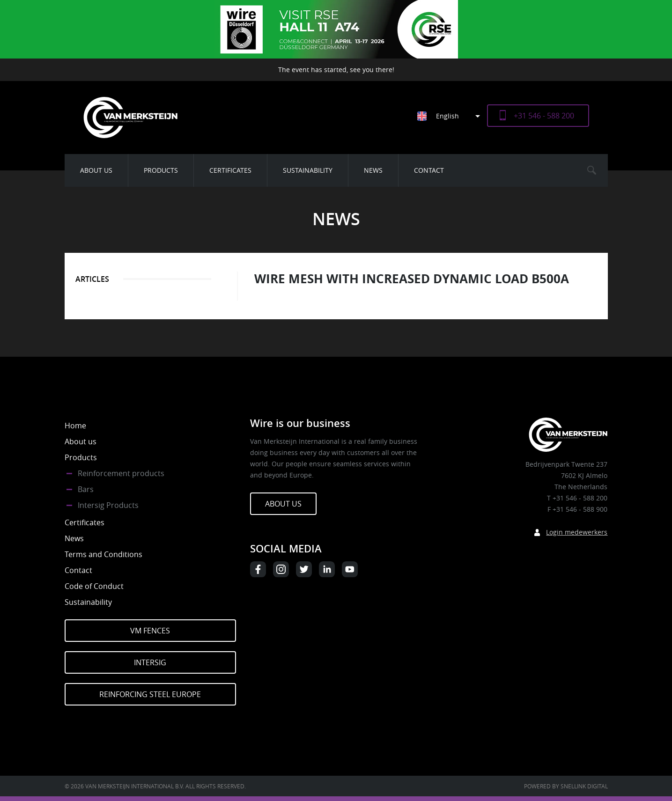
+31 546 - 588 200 (544, 116)
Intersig (150, 662)
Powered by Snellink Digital (566, 786)
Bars (86, 489)
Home (75, 426)
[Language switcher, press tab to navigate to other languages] (452, 116)
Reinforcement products (121, 473)
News (373, 170)
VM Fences (150, 631)
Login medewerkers (577, 532)
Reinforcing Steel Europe (150, 694)
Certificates (230, 170)
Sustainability (308, 170)
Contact (429, 170)
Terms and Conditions (103, 554)
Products (161, 170)
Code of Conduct (94, 586)
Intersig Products (108, 505)
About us (96, 170)
